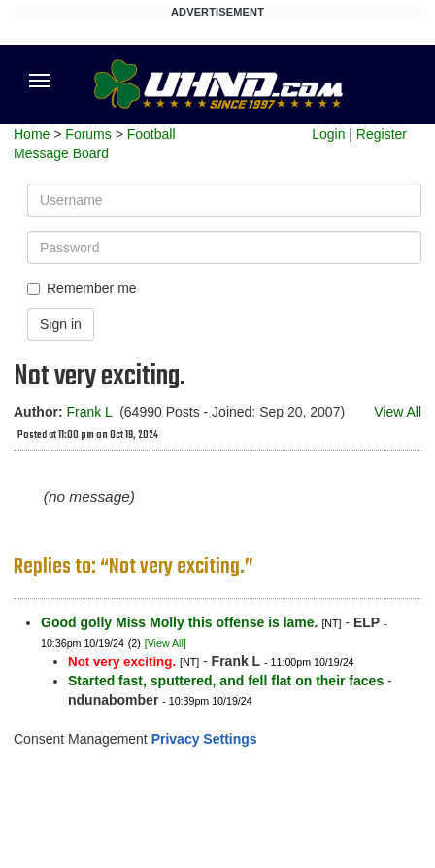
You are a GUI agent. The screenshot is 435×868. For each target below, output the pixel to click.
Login (328, 134)
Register (382, 134)
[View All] (166, 643)
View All (398, 412)
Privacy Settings (204, 739)
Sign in (61, 324)
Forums (88, 134)
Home (32, 134)
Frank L (89, 412)
